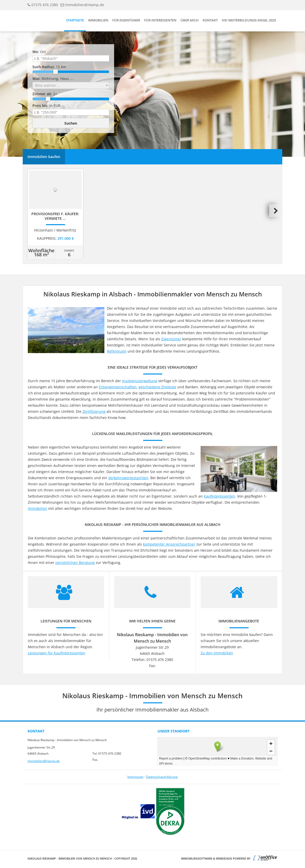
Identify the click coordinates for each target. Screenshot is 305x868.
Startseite (75, 20)
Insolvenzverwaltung (140, 381)
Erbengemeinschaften (118, 387)
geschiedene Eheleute (157, 387)
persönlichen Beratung (75, 563)
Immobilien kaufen (44, 157)
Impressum (135, 777)
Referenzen (117, 351)
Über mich (190, 20)
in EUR (46, 106)
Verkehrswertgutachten (128, 478)
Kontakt (210, 20)
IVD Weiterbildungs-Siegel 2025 (249, 20)
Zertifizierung (94, 411)
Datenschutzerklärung (162, 777)
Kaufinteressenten (219, 496)
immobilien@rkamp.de (85, 5)
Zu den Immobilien (217, 653)
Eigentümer (171, 339)
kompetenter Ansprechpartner (169, 544)
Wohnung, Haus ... (53, 79)
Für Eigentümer (126, 20)
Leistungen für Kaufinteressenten (57, 653)
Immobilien (98, 20)
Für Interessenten (160, 20)
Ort (39, 52)
